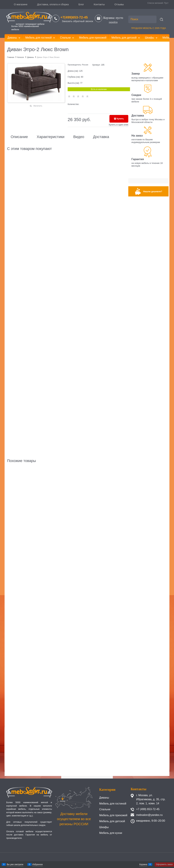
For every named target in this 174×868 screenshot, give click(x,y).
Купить (120, 119)
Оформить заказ (164, 864)
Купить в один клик (118, 125)
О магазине (21, 4)
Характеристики (51, 137)
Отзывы (119, 4)
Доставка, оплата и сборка (53, 4)
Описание (19, 137)
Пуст (166, 3)
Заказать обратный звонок (77, 21)
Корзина (143, 864)
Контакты (99, 4)
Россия (85, 65)
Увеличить (38, 106)
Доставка (101, 137)
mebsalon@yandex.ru (149, 815)
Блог (81, 4)
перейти (113, 22)
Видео (79, 137)
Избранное (38, 864)
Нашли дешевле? (153, 191)
